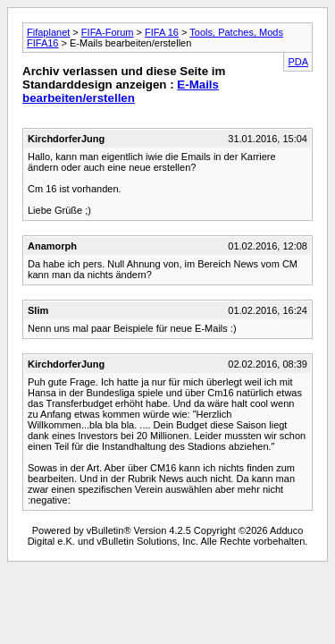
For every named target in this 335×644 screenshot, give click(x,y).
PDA (298, 62)
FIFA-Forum (108, 32)
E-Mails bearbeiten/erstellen (121, 91)
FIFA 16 (162, 32)
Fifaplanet (48, 32)
